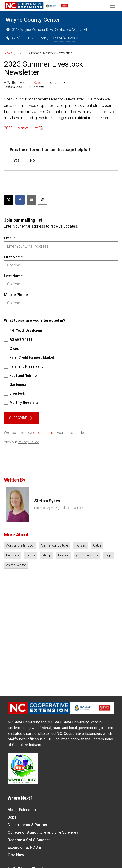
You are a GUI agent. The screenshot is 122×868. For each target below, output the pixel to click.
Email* (10, 238)
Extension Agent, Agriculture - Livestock (59, 508)
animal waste (16, 565)
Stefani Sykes (33, 83)
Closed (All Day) (65, 38)
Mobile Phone (16, 295)
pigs (108, 555)
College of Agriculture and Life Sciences (43, 832)
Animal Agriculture (54, 545)
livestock (13, 555)
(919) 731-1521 (20, 38)
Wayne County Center (33, 20)
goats (31, 555)
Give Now (16, 855)
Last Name (13, 276)
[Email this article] (31, 200)
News (8, 53)
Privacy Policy (28, 442)
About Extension (22, 810)
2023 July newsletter (21, 128)
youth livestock (87, 555)
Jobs (12, 817)
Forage (63, 555)
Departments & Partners (29, 825)
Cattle (97, 545)
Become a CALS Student (29, 840)
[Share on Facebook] (20, 200)
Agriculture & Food (20, 545)
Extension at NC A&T (26, 847)
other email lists (45, 433)
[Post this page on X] (9, 200)
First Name (13, 257)
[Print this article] (43, 200)
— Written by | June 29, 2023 (35, 83)
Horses (80, 545)
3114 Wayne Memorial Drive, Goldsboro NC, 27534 (46, 30)
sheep (47, 555)
